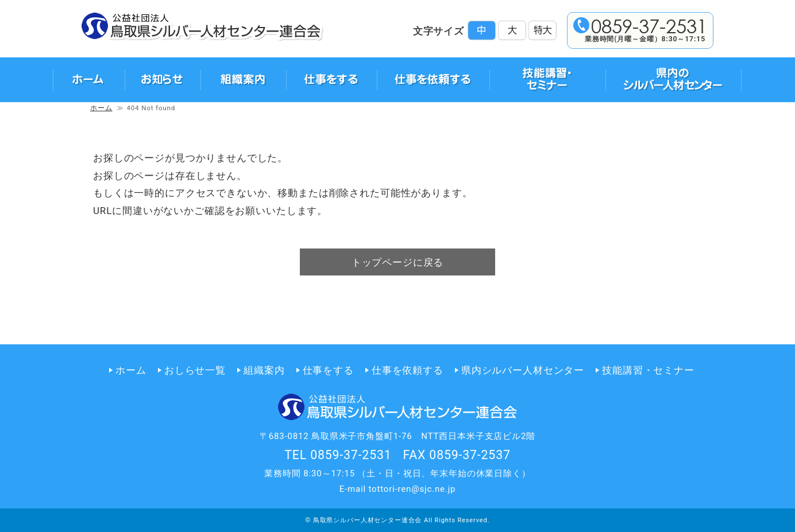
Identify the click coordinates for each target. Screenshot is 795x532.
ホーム (89, 80)
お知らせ (163, 80)
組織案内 (243, 80)
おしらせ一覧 (195, 370)
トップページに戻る (398, 262)
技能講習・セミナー (548, 80)
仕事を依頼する (433, 80)
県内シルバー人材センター (523, 370)
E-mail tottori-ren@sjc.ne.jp (398, 489)
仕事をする (331, 80)
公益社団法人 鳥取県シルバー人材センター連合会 (202, 27)
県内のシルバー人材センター (673, 80)
